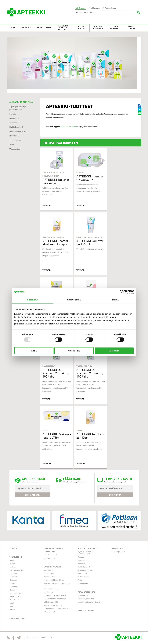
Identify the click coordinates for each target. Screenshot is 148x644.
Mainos (12, 610)
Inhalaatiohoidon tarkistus (54, 580)
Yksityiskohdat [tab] (74, 300)
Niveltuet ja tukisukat (18, 131)
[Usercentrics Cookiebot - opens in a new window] (122, 292)
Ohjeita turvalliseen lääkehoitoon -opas (57, 585)
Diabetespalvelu (50, 577)
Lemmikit (13, 577)
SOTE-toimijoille (50, 612)
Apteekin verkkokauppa (53, 605)
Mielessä (13, 564)
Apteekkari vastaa (16, 593)
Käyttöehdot (118, 548)
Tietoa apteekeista (115, 28)
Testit (12, 145)
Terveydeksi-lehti (16, 597)
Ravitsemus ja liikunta (18, 570)
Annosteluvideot (45, 28)
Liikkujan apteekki (51, 602)
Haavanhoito (15, 118)
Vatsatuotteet (15, 149)
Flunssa (13, 114)
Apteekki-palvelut (81, 28)
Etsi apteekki (33, 495)
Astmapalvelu (49, 574)
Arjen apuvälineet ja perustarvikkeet (85, 553)
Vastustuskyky (15, 140)
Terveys (12, 560)
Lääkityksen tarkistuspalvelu (55, 599)
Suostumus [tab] (33, 300)
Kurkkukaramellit (16, 127)
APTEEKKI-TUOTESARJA (21, 102)
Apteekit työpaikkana (86, 599)
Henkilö (13, 590)
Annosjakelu (48, 570)
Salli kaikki (114, 351)
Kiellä (34, 351)
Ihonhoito (13, 123)
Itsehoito (13, 567)
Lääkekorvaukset (50, 555)
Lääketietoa (14, 587)
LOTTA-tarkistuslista (51, 589)
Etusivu (12, 28)
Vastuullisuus (83, 596)
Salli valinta (74, 351)
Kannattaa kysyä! (133, 28)
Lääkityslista (48, 592)
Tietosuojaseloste (119, 552)
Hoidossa (13, 580)
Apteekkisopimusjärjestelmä (89, 602)
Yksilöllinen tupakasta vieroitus (56, 609)
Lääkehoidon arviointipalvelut (55, 596)
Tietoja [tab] (115, 300)
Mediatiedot (14, 600)
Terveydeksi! (25, 28)
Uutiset (12, 606)
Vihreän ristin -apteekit (69, 127)
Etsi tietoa (115, 495)
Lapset (12, 583)
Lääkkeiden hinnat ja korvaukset (63, 28)
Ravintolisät (14, 136)
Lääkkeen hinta (49, 558)
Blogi (12, 603)
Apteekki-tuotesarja (98, 28)
